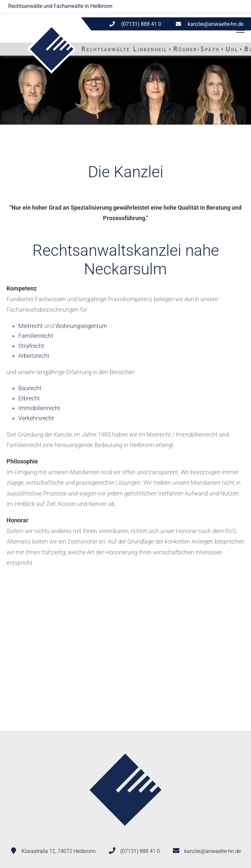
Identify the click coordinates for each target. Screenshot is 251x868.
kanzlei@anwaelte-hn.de (216, 24)
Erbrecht (29, 398)
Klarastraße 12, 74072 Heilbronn (59, 851)
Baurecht (30, 388)
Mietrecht (31, 326)
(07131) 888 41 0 (140, 851)
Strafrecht (31, 346)
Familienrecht (36, 336)
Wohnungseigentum (81, 326)
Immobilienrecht (39, 408)
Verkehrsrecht (36, 418)
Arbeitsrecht (34, 356)
